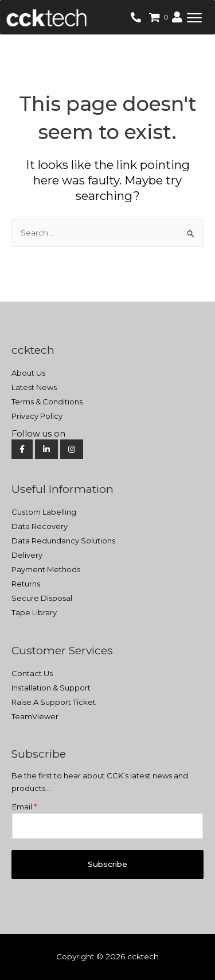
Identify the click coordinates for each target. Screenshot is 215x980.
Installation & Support (51, 688)
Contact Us (32, 673)
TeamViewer (35, 716)
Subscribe (107, 864)
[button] (194, 17)
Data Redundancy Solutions (63, 541)
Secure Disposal (42, 598)
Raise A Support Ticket (54, 702)
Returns (26, 584)
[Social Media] (106, 434)
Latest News (34, 387)
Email (24, 807)
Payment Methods (46, 569)
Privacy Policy (37, 416)
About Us (28, 373)
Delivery (27, 555)
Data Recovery (40, 526)
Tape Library (34, 612)
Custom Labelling (44, 512)
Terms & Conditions (47, 402)
